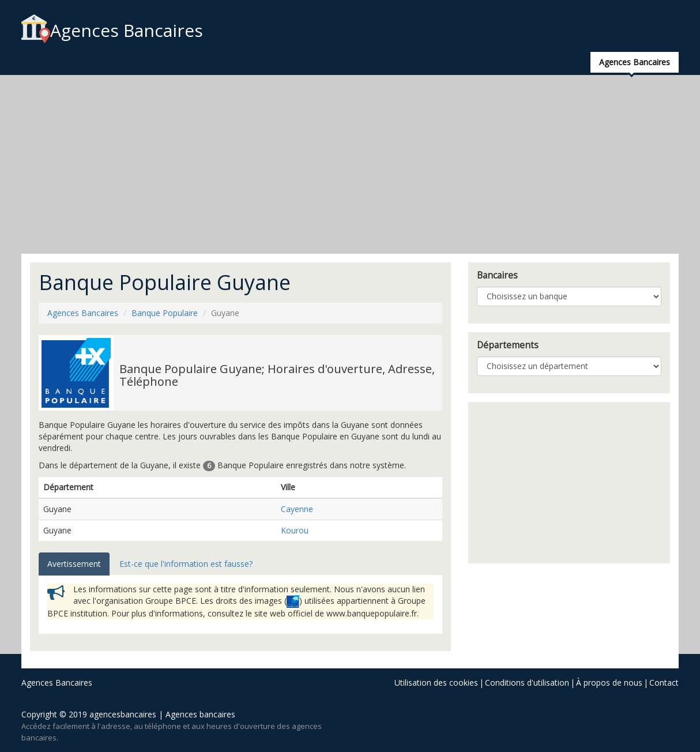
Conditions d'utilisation (527, 683)
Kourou (295, 530)
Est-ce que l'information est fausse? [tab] (186, 564)
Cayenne (297, 509)
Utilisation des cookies (436, 683)
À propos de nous (609, 683)
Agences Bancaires (112, 30)
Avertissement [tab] (74, 564)
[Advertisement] (350, 164)
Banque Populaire (165, 313)
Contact (664, 683)
